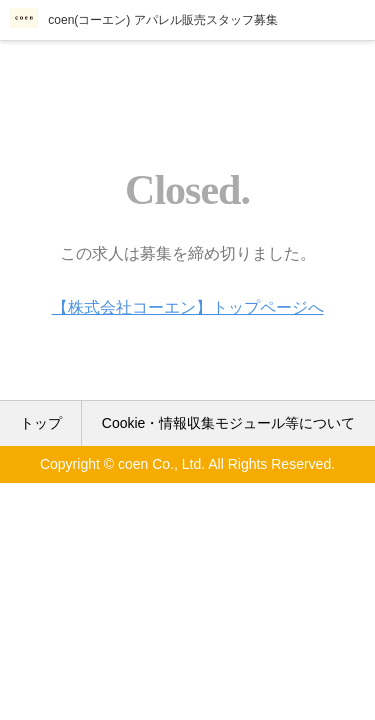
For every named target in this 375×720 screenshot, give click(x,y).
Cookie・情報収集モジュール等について (229, 423)
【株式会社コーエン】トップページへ (188, 307)
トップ (41, 423)
